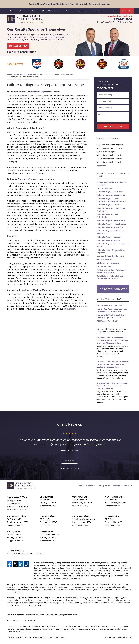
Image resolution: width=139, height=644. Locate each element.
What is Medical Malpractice (109, 305)
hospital (30, 224)
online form (69, 309)
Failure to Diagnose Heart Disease (111, 224)
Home (12, 11)
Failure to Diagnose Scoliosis (109, 237)
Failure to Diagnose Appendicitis (111, 195)
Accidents (83, 11)
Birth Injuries (69, 11)
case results (17, 40)
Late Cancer (113, 11)
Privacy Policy (104, 486)
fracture (26, 96)
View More (101, 166)
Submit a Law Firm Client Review (70, 468)
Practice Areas (97, 11)
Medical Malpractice (50, 11)
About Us (23, 11)
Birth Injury (19, 553)
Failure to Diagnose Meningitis (110, 227)
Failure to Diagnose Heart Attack (111, 220)
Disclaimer (91, 486)
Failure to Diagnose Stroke (108, 240)
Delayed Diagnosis (105, 188)
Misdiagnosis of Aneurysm (108, 263)
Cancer (31, 553)
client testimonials (57, 37)
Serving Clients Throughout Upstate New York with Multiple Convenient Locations (69, 4)
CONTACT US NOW (18, 46)
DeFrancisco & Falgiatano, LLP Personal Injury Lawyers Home (25, 19)
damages (11, 300)
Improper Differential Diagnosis (110, 256)
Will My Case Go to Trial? (107, 321)
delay (57, 252)
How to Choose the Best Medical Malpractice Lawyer (113, 289)
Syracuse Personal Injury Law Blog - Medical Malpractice (111, 330)
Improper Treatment (105, 259)
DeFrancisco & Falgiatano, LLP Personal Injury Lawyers (44, 637)
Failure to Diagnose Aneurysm (110, 192)
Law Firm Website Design (118, 637)
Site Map (116, 486)
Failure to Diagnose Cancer (108, 205)
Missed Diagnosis (104, 266)
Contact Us (127, 11)
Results (35, 11)
